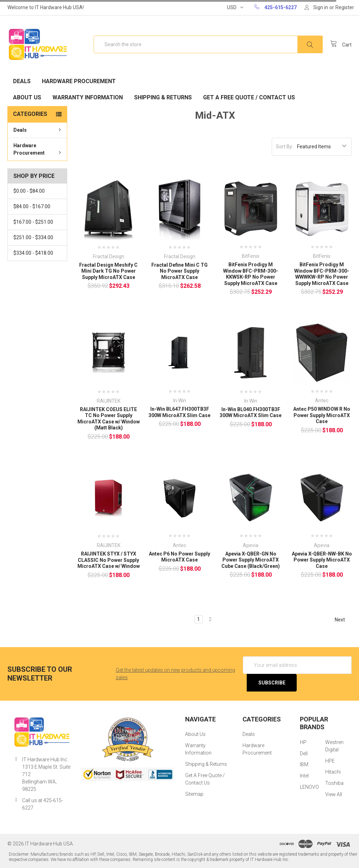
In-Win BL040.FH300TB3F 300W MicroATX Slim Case (251, 413)
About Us (27, 97)
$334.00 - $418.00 (33, 253)
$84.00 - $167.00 (32, 206)
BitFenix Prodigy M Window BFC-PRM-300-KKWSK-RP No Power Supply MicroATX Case (251, 274)
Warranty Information (88, 97)
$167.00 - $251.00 (33, 222)
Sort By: (285, 147)
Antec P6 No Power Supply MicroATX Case (179, 557)
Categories (30, 114)
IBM (304, 764)
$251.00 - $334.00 (33, 237)
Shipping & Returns (163, 97)
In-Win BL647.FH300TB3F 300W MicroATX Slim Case (179, 412)
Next (343, 620)
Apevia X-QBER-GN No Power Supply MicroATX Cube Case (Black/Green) (251, 560)
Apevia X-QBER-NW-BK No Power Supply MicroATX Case (322, 560)
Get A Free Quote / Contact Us (249, 97)
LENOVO (309, 787)
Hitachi (333, 772)
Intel (304, 776)
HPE (330, 761)
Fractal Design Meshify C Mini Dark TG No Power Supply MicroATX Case (108, 271)
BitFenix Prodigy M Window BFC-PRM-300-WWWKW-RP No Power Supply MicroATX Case (322, 274)
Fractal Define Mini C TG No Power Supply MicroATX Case (179, 271)
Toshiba (334, 783)
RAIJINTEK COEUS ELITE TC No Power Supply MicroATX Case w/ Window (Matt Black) (109, 419)
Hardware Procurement (79, 81)
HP (303, 742)
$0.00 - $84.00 (29, 191)
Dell (304, 754)
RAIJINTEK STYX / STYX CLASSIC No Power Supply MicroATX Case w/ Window (109, 560)
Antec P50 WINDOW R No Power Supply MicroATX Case (322, 415)
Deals (22, 81)
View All (334, 794)
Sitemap (194, 794)
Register (345, 7)
